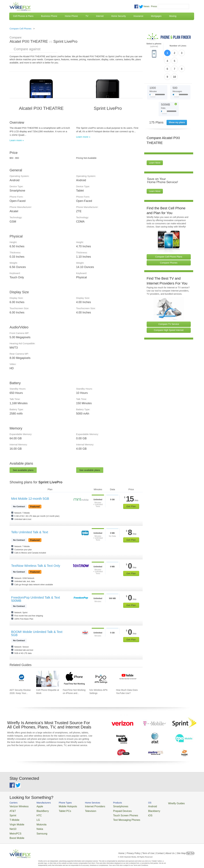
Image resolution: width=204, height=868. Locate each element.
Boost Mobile (16, 833)
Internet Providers (86, 806)
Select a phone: (154, 45)
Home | (122, 848)
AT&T (12, 810)
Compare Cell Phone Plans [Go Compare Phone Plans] (169, 237)
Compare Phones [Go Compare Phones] (169, 243)
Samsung (37, 829)
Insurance (138, 16)
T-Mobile (14, 818)
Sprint (12, 814)
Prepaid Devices (110, 810)
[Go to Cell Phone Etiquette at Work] (48, 679)
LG (34, 818)
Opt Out (190, 848)
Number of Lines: (178, 46)
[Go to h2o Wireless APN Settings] (101, 679)
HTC (35, 814)
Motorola (37, 822)
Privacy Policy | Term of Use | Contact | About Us (151, 848)
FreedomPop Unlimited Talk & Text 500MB (36, 599)
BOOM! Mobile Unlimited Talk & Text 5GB (37, 633)
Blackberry (137, 810)
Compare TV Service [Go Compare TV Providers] (169, 304)
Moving (173, 16)
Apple (36, 806)
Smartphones (108, 806)
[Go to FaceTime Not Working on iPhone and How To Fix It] (74, 679)
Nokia (36, 825)
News (146, 6)
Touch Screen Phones (112, 814)
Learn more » (17, 140)
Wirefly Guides (157, 803)
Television (83, 810)
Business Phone (49, 16)
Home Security (119, 16)
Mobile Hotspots (63, 806)
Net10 (12, 825)
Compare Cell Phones (20, 29)
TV (87, 16)
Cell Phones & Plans (23, 16)
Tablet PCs (60, 810)
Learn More (155, 143)
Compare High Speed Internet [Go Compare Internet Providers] (169, 310)
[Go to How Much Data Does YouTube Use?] (127, 679)
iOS (134, 814)
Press (154, 6)
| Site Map (181, 848)
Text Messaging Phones (113, 818)
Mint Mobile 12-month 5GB (30, 499)
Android (136, 806)
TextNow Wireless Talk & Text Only (36, 566)
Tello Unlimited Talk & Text (30, 532)
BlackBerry (38, 810)
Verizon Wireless (17, 806)
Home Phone (71, 16)
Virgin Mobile (16, 822)
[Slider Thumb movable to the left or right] (153, 76)
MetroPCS (14, 829)
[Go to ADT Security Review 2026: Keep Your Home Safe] (21, 679)
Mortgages (156, 16)
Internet (100, 16)
